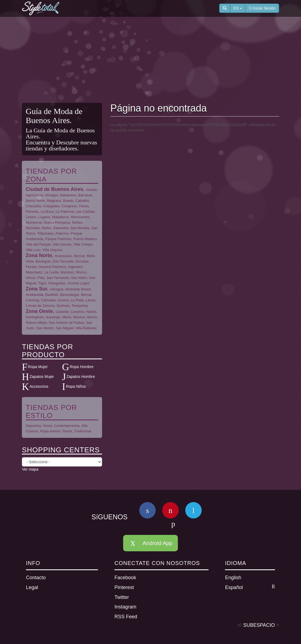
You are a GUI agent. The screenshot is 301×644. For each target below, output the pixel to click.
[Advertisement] (155, 60)
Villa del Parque (38, 244)
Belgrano (54, 201)
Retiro (47, 228)
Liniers (31, 217)
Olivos (31, 278)
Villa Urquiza (52, 250)
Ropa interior (50, 431)
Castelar (62, 312)
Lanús (90, 300)
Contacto (36, 578)
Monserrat (34, 222)
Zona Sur (36, 289)
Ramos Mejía (36, 323)
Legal (32, 587)
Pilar (41, 278)
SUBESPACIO (259, 625)
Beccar (79, 256)
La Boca (47, 212)
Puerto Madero (85, 239)
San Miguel (64, 328)
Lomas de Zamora (40, 306)
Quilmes (63, 306)
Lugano (44, 217)
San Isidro (79, 278)
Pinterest (124, 587)
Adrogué (57, 289)
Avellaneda (34, 295)
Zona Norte (39, 255)
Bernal (86, 295)
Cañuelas (49, 300)
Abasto (91, 190)
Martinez (67, 272)
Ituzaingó (53, 317)
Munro (81, 272)
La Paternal (65, 212)
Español (250, 587)
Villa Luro (33, 250)
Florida (31, 267)
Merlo (67, 317)
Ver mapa (30, 469)
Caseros (77, 312)
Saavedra (61, 228)
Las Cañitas (85, 212)
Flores (84, 206)
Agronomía (34, 195)
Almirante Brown (78, 289)
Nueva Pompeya (57, 222)
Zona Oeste (39, 311)
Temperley (80, 306)
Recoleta (33, 228)
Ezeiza (63, 300)
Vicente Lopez (79, 283)
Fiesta (67, 431)
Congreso (69, 206)
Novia (47, 426)
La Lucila (51, 272)
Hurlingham (35, 317)
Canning (32, 300)
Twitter (122, 597)
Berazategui (70, 295)
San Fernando (58, 278)
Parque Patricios (58, 239)
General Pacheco (52, 267)
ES (238, 8)
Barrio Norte (35, 201)
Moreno (79, 317)
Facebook (125, 578)
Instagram (125, 607)
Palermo (62, 233)
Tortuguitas (57, 283)
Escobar (82, 261)
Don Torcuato (63, 261)
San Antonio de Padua (66, 323)
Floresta (32, 212)
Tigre (42, 283)
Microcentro (80, 217)
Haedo (91, 312)
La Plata (77, 300)
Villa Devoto (62, 244)
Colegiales (51, 206)
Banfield (52, 295)
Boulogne (43, 261)
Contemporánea (67, 426)
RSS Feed (126, 617)
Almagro (51, 195)
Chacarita (33, 206)
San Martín (45, 328)
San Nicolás (80, 228)
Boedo (68, 201)
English (233, 578)
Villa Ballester (86, 328)
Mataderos (60, 217)
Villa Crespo (83, 244)
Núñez (77, 222)
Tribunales (45, 233)
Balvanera (68, 195)
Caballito (82, 201)
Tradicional (83, 431)
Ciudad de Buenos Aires (54, 189)
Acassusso (63, 256)
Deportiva (33, 426)
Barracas (85, 195)
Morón (92, 317)
